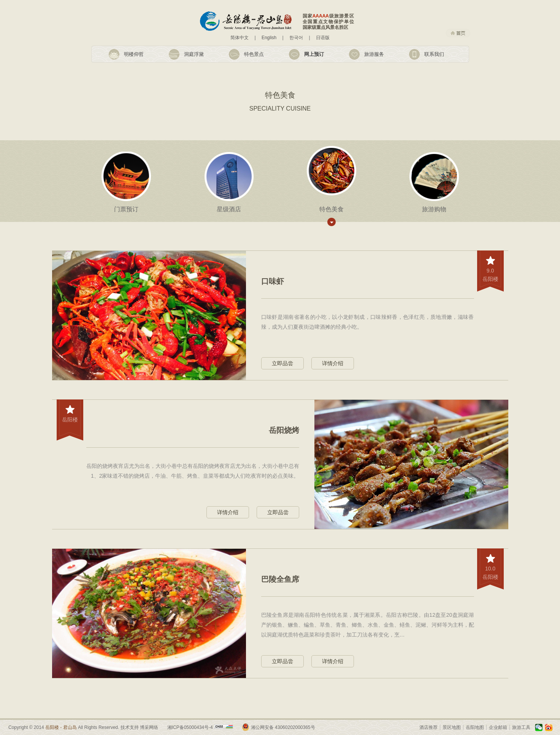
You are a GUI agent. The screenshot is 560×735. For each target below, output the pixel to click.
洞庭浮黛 (194, 54)
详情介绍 (333, 363)
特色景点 (254, 54)
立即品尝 (282, 363)
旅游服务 (374, 54)
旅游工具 (521, 727)
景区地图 (452, 727)
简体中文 (240, 38)
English (269, 38)
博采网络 (149, 727)
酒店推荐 (428, 727)
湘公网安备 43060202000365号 (283, 727)
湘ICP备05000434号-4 (190, 727)
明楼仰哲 (134, 54)
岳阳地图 (475, 727)
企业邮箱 (498, 727)
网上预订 (314, 54)
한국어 (296, 38)
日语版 (323, 38)
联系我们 (434, 54)
